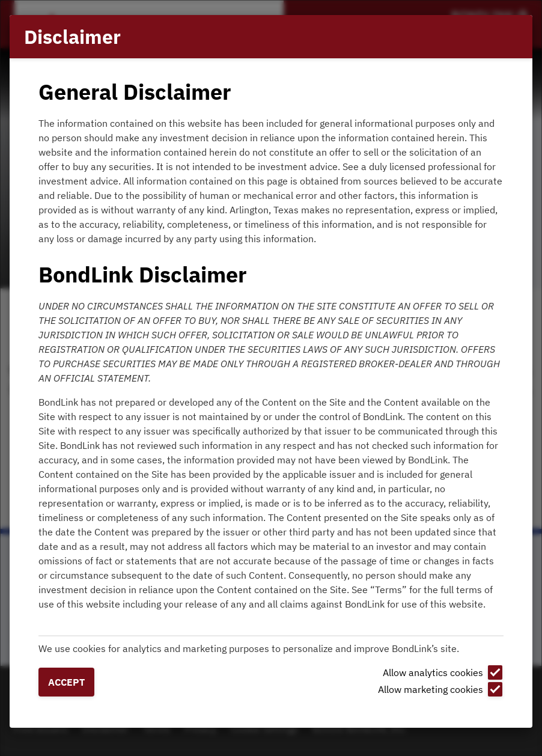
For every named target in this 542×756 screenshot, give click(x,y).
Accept (66, 682)
